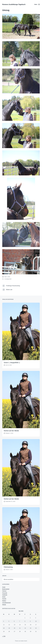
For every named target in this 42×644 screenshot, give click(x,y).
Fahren (4, 591)
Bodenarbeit (6, 589)
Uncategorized (8, 279)
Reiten (4, 601)
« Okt (4, 636)
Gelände (5, 595)
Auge (4, 587)
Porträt (4, 599)
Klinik (4, 597)
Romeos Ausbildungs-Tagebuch (14, 4)
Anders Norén (24, 641)
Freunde (5, 593)
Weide (4, 605)
